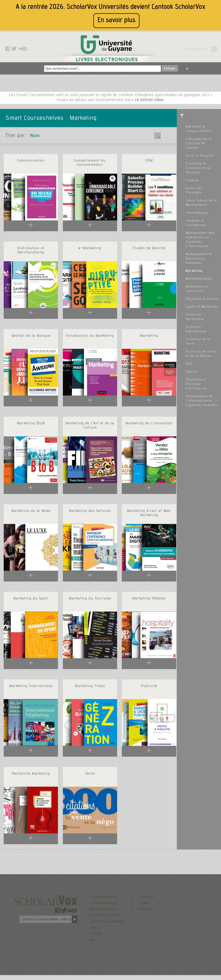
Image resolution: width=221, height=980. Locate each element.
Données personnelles (107, 921)
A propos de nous (103, 903)
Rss (93, 940)
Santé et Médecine (202, 307)
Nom (35, 136)
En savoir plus (116, 21)
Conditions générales (106, 915)
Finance (192, 181)
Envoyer (170, 69)
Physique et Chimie (202, 299)
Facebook (147, 897)
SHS (189, 364)
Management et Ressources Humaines (199, 259)
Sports (191, 372)
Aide (93, 928)
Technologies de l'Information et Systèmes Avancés (201, 401)
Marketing (194, 271)
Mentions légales (103, 909)
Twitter (144, 903)
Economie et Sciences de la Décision (198, 168)
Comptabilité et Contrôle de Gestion (199, 144)
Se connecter (196, 49)
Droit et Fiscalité (200, 156)
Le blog (96, 934)
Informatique (197, 213)
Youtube (145, 909)
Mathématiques (199, 279)
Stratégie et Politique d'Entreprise (196, 384)
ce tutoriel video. (150, 100)
